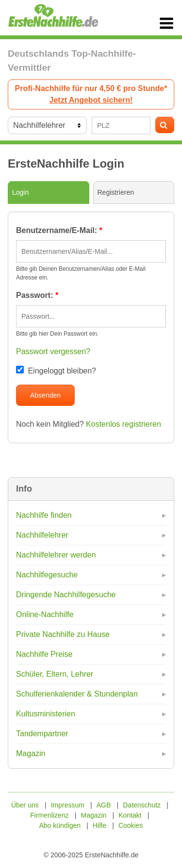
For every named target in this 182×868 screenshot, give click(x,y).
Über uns (25, 805)
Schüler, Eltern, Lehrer (55, 674)
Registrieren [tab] (116, 192)
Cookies (131, 825)
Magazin (31, 753)
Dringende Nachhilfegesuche (66, 595)
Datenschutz (142, 805)
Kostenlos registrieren (124, 424)
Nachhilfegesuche (47, 575)
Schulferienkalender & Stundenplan (77, 694)
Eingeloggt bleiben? (56, 371)
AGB (104, 805)
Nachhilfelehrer (42, 535)
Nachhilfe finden (44, 515)
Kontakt (130, 815)
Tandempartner (42, 734)
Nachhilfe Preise (44, 654)
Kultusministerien (46, 714)
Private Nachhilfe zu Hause (63, 634)
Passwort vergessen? (53, 351)
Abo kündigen (60, 825)
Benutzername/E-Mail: (59, 230)
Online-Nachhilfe (45, 614)
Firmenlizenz (49, 815)
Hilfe (99, 825)
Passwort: (37, 295)
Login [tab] (20, 192)
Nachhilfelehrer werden (56, 555)
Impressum (68, 805)
